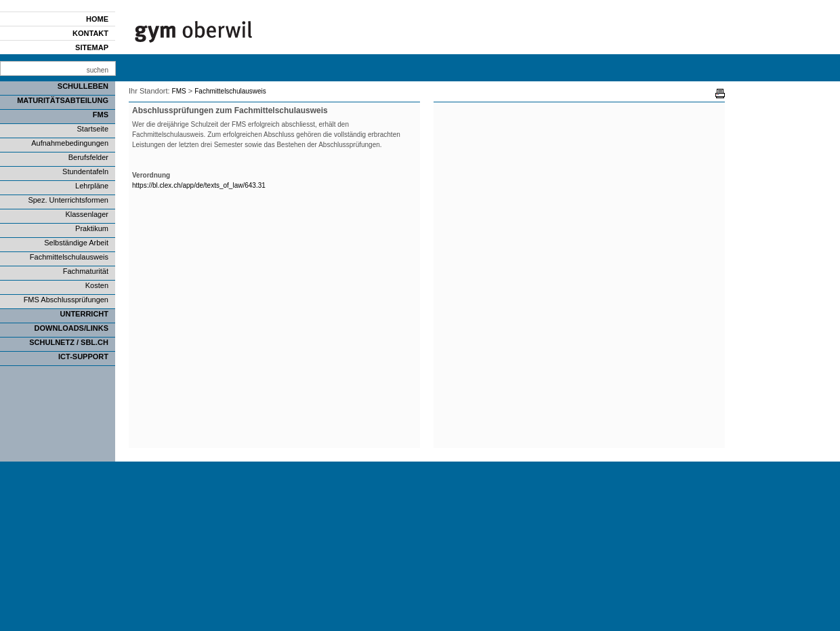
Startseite (93, 129)
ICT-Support (83, 357)
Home (97, 19)
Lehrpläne (92, 186)
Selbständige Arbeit (76, 243)
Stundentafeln (85, 171)
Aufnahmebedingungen (70, 143)
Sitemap (92, 47)
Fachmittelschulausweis (69, 257)
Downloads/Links (71, 328)
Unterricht (85, 314)
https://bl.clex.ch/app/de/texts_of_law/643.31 (199, 185)
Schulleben (83, 86)
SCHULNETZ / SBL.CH (69, 342)
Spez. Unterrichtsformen (68, 200)
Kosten (97, 285)
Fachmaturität (86, 271)
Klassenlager (87, 214)
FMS (101, 115)
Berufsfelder (88, 157)
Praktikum (92, 228)
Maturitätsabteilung (63, 100)
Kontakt (90, 33)
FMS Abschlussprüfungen (66, 300)
